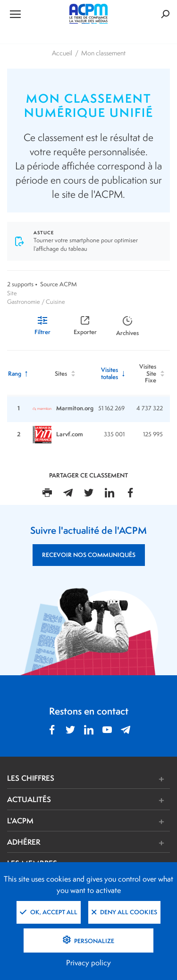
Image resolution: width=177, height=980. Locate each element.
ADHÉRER (24, 842)
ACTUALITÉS (29, 799)
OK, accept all (49, 912)
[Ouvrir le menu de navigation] (34, 14)
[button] (122, 779)
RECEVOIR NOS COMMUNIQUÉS (89, 555)
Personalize (93, 941)
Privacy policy (88, 963)
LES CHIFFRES (31, 778)
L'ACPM (20, 821)
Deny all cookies (124, 912)
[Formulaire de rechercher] (143, 14)
